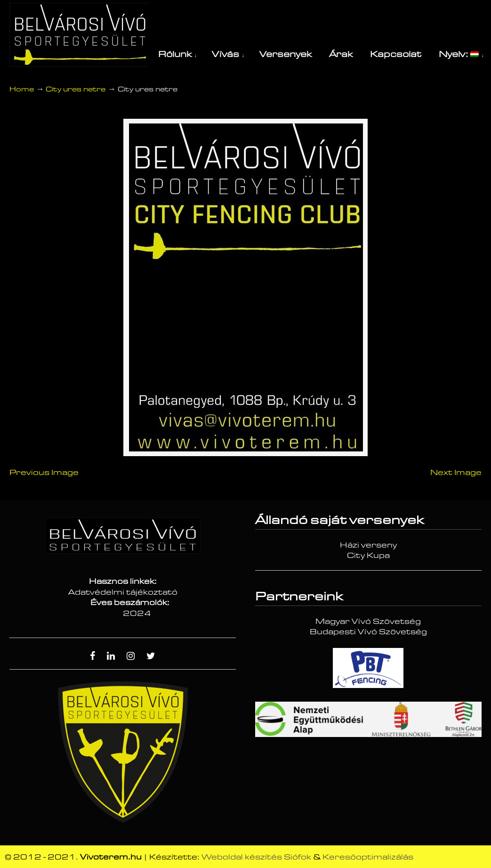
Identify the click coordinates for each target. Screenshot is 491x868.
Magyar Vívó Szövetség (368, 622)
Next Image (456, 473)
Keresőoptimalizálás (368, 857)
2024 (137, 614)
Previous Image (44, 473)
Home (22, 89)
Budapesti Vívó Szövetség (368, 632)
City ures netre (76, 89)
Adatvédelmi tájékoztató (123, 592)
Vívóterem (80, 35)
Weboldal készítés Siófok (256, 857)
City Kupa (368, 556)
